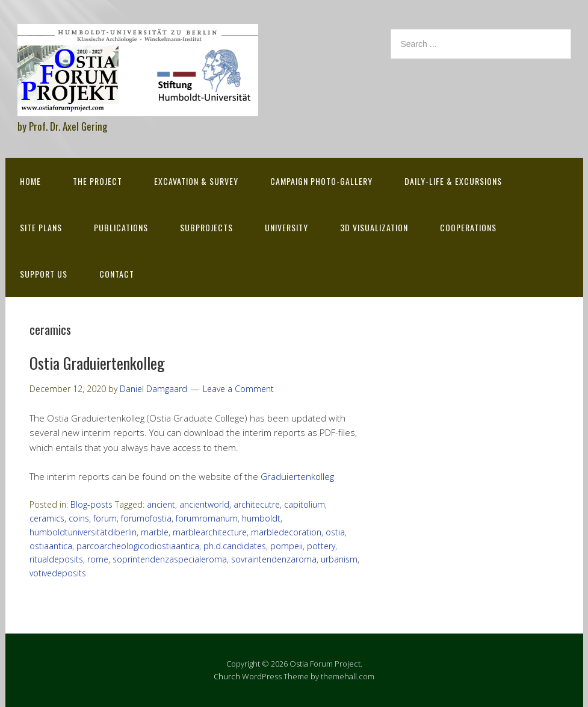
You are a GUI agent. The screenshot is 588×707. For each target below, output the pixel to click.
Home (30, 181)
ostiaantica (51, 546)
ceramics (47, 518)
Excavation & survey (196, 181)
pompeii (286, 546)
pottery (321, 546)
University (286, 227)
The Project (97, 181)
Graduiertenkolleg (297, 476)
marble (155, 532)
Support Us (44, 274)
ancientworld (204, 504)
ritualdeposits (56, 559)
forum (105, 518)
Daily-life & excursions (453, 181)
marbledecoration (286, 532)
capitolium (305, 504)
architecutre (257, 504)
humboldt (261, 518)
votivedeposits (58, 573)
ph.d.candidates (235, 546)
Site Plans (41, 227)
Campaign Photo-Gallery (321, 181)
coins (79, 518)
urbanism (339, 559)
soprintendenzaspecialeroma (170, 559)
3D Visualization (374, 227)
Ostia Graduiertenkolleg (97, 363)
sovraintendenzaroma (274, 559)
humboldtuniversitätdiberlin (83, 532)
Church (227, 676)
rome (98, 559)
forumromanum (207, 518)
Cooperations (468, 227)
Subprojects (206, 227)
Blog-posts (91, 504)
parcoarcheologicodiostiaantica (138, 546)
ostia (335, 532)
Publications (121, 227)
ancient (161, 504)
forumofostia (146, 518)
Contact (117, 274)
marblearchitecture (210, 532)
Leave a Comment (238, 389)
